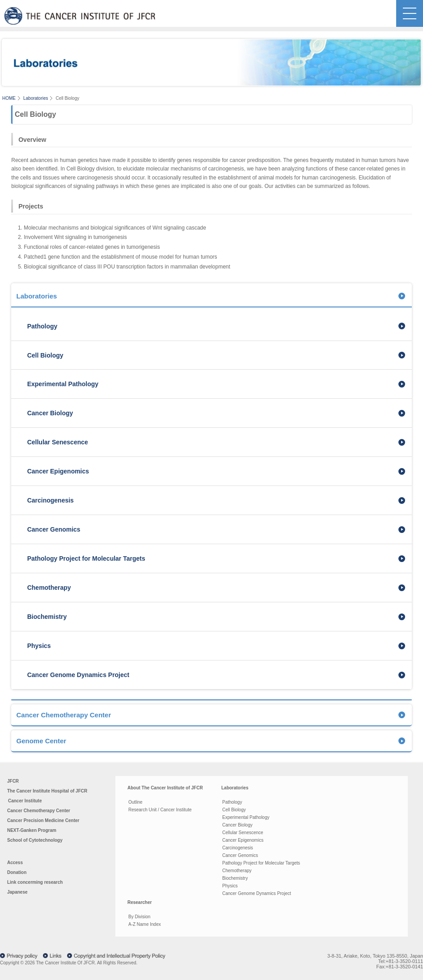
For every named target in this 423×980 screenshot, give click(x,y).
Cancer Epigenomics (58, 471)
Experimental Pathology (63, 384)
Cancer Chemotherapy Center (63, 715)
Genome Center (41, 741)
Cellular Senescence (58, 442)
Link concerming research (35, 882)
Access (15, 863)
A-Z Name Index (145, 924)
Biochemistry (47, 617)
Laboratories (36, 98)
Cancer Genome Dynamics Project (78, 675)
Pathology (42, 326)
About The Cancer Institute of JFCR (165, 788)
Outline (135, 802)
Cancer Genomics (54, 529)
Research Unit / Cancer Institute (160, 810)
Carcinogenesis (51, 500)
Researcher (140, 902)
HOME (9, 98)
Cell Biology (45, 355)
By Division (139, 917)
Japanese (17, 892)
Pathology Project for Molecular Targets (86, 558)
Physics (39, 646)
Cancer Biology (50, 413)
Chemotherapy (49, 588)
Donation (17, 872)
